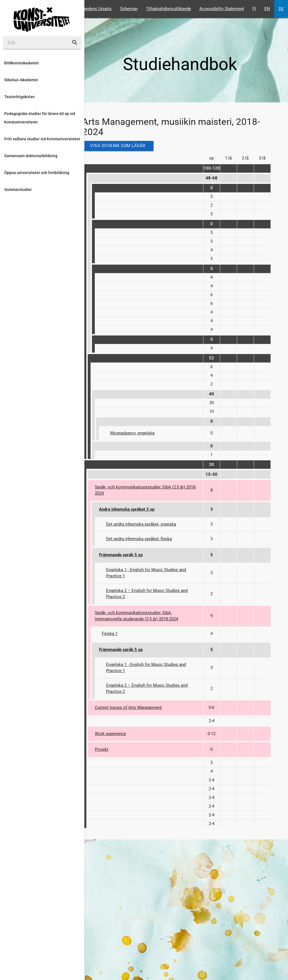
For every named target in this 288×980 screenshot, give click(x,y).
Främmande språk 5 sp (121, 555)
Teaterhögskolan (19, 97)
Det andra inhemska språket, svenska (141, 524)
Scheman (129, 9)
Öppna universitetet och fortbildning (37, 173)
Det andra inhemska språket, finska (139, 539)
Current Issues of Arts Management (128, 708)
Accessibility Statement (222, 9)
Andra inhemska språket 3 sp (127, 509)
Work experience (110, 734)
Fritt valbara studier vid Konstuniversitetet (42, 139)
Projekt (102, 750)
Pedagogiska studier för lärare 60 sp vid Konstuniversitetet (40, 118)
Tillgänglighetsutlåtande (168, 9)
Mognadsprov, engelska (132, 433)
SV (281, 9)
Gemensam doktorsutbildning (31, 156)
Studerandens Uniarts (92, 9)
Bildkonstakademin (22, 63)
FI (254, 9)
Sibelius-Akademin (21, 80)
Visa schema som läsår (118, 146)
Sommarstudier (18, 190)
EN (267, 9)
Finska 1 (110, 634)
